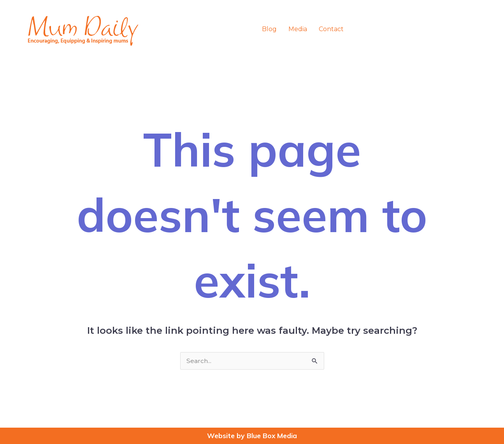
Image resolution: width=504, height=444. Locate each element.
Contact (331, 29)
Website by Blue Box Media (252, 436)
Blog (269, 29)
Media (298, 29)
